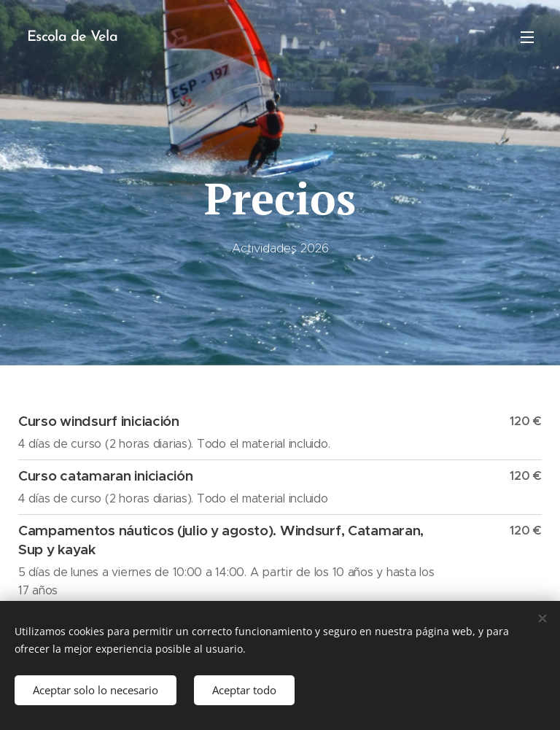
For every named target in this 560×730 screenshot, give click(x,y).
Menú (527, 37)
